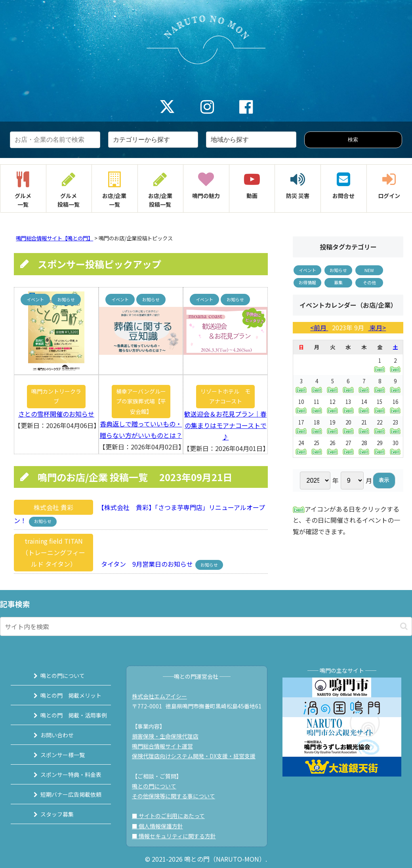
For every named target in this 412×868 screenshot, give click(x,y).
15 (380, 406)
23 (395, 426)
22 (380, 426)
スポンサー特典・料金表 (63, 775)
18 (317, 426)
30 (395, 447)
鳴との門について (55, 676)
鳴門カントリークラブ (56, 396)
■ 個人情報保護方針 (161, 826)
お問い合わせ (50, 735)
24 (301, 447)
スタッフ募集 (50, 814)
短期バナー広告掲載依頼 (63, 794)
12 (332, 406)
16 (395, 406)
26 (332, 447)
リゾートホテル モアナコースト (225, 396)
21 (364, 426)
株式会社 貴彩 (53, 507)
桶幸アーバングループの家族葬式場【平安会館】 (141, 401)
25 (317, 447)
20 (348, 426)
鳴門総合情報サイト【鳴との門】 (54, 238)
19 (332, 426)
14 (364, 406)
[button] (404, 626)
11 (317, 406)
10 (301, 406)
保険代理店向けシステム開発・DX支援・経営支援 (197, 756)
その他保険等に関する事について (177, 796)
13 (348, 406)
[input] (206, 626)
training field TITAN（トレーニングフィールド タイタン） (53, 552)
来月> (377, 327)
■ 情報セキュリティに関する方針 (177, 836)
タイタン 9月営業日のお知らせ (145, 564)
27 (348, 447)
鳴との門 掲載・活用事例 (66, 715)
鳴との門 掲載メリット (63, 695)
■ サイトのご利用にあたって (172, 816)
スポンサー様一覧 (55, 755)
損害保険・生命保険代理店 (168, 736)
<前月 (319, 327)
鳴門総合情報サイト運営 (166, 746)
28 (364, 447)
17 (301, 426)
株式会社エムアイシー (163, 696)
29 (380, 447)
